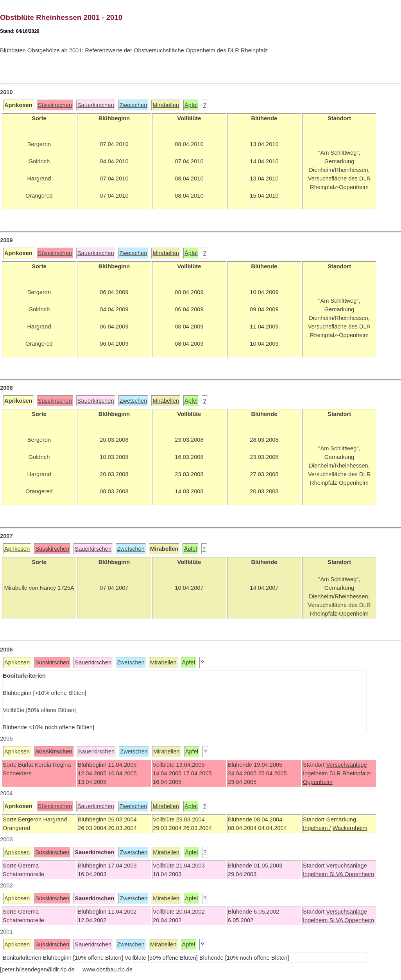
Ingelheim (316, 773)
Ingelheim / (317, 828)
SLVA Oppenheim (352, 874)
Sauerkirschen (96, 105)
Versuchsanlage (346, 765)
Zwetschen (133, 105)
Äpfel (191, 105)
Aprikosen (17, 549)
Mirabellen (166, 105)
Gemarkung (341, 819)
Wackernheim (350, 828)
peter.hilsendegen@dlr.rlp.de (38, 969)
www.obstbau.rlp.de (107, 969)
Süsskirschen (55, 105)
